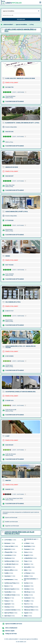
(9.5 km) (10, 592)
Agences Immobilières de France (14, 624)
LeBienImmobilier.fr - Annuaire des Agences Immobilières (23, 639)
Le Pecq (31, 25)
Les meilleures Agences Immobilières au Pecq (20, 30)
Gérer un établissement (11, 628)
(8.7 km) (9, 586)
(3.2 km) (29, 549)
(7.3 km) (28, 576)
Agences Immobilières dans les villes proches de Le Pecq (19, 533)
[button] (26, 42)
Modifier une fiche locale (11, 522)
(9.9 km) (31, 610)
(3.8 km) (28, 552)
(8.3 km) (28, 583)
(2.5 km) (30, 546)
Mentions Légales (10, 631)
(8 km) (12, 583)
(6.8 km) (9, 573)
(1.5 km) (31, 540)
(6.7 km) (28, 570)
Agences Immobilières (21, 25)
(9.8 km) (9, 607)
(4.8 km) (29, 555)
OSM (40, 59)
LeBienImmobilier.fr (8, 25)
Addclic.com (23, 642)
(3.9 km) (10, 555)
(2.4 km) (11, 546)
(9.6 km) (29, 592)
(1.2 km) (10, 540)
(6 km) (11, 564)
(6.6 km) (11, 570)
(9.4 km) (29, 589)
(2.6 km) (10, 549)
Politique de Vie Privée (11, 634)
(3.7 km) (10, 552)
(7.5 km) (31, 580)
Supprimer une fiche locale (12, 526)
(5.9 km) (28, 561)
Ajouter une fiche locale (11, 518)
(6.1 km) (29, 564)
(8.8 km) (12, 589)
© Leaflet (34, 59)
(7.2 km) (10, 576)
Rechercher (21, 19)
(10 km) (28, 613)
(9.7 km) (9, 598)
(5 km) (10, 558)
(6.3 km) (10, 567)
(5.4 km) (30, 558)
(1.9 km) (10, 543)
